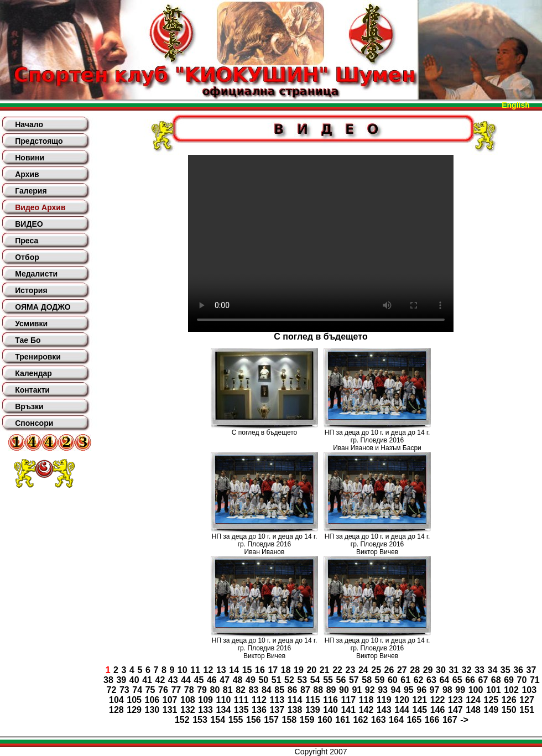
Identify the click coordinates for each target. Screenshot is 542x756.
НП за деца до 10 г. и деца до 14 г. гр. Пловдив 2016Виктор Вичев (377, 544)
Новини (30, 158)
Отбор (27, 257)
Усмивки (31, 324)
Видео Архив (40, 207)
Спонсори (34, 423)
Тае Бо (28, 340)
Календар (33, 373)
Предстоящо (39, 141)
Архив (27, 174)
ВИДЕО (29, 224)
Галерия (31, 191)
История (31, 290)
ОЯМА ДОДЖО (43, 307)
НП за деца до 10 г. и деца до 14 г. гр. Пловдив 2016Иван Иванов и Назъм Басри (377, 440)
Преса (27, 241)
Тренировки (38, 357)
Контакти (32, 390)
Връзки (29, 406)
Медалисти (36, 274)
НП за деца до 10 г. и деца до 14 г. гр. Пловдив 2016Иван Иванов (265, 544)
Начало (29, 124)
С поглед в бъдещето (264, 432)
